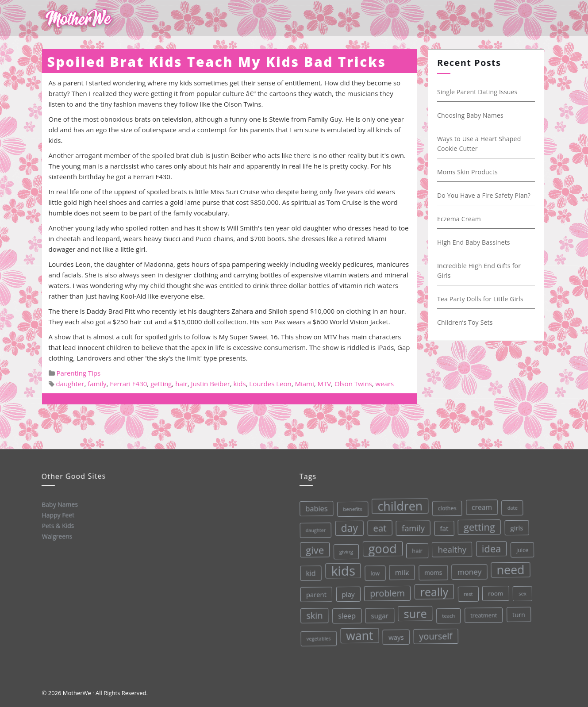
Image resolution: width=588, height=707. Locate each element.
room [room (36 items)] (494, 590)
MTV (325, 384)
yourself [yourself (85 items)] (435, 634)
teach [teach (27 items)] (448, 614)
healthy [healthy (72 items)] (450, 547)
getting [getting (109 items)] (477, 524)
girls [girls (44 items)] (515, 524)
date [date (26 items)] (510, 505)
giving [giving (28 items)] (345, 551)
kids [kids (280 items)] (342, 570)
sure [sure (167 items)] (414, 612)
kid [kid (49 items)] (309, 573)
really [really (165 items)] (433, 590)
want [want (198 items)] (359, 635)
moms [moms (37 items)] (432, 570)
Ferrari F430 (128, 384)
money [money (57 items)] (468, 569)
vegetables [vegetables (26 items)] (318, 638)
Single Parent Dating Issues (482, 92)
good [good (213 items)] (381, 547)
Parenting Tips (78, 373)
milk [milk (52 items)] (400, 571)
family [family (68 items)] (411, 526)
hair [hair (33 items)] (415, 549)
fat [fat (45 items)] (442, 526)
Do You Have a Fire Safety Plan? (488, 195)
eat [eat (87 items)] (378, 527)
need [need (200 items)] (509, 567)
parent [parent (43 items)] (315, 594)
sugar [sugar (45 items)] (379, 614)
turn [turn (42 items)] (518, 611)
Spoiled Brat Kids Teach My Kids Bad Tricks (217, 62)
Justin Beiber (211, 384)
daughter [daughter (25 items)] (314, 530)
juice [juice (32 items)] (521, 547)
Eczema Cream (463, 219)
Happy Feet (58, 515)
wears (385, 384)
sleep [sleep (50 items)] (346, 615)
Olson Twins (353, 384)
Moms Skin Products (472, 172)
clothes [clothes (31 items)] (445, 506)
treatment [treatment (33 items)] (483, 613)
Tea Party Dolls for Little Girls (485, 299)
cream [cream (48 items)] (479, 505)
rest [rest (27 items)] (467, 591)
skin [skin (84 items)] (314, 615)
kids (240, 384)
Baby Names (59, 504)
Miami (304, 384)
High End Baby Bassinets (478, 242)
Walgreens (57, 536)
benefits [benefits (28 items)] (350, 508)
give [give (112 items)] (313, 549)
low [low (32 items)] (374, 572)
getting (161, 384)
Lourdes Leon (270, 384)
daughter (70, 384)
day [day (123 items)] (348, 527)
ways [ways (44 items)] (396, 636)
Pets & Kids (57, 525)
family (97, 384)
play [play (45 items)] (347, 594)
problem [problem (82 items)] (386, 592)
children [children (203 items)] (398, 505)
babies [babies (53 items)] (314, 508)
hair (181, 384)
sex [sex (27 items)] (521, 590)
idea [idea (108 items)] (489, 546)
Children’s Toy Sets (469, 322)
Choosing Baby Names (475, 115)
